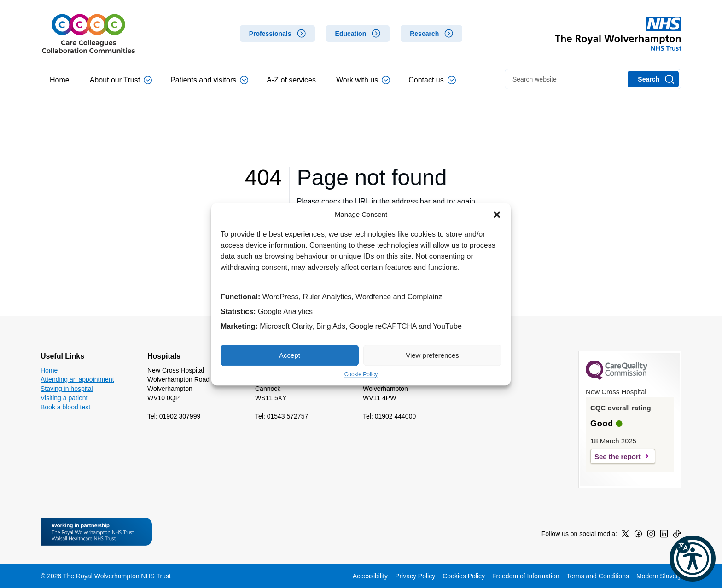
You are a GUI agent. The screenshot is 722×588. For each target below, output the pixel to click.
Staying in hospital (67, 389)
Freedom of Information (526, 576)
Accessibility (370, 576)
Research (424, 34)
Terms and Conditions (598, 576)
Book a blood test (65, 407)
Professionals (270, 34)
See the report (618, 457)
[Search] (653, 79)
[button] (497, 215)
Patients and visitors (209, 80)
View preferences (432, 355)
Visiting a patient (64, 398)
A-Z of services (291, 80)
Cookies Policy (464, 576)
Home (60, 80)
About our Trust (121, 80)
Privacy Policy (415, 576)
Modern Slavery (659, 576)
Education (351, 34)
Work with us (363, 80)
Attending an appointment (77, 379)
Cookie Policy (361, 374)
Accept (290, 355)
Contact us (432, 80)
